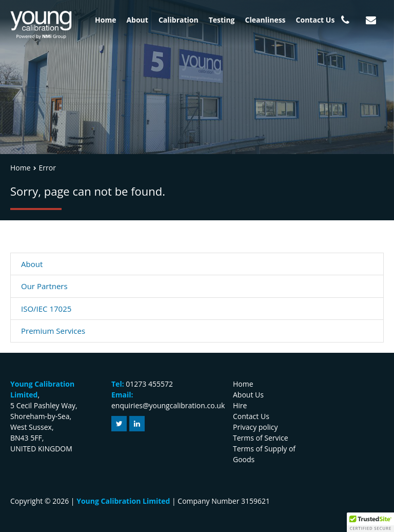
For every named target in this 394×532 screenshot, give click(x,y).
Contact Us (316, 20)
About (137, 20)
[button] (370, 522)
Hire (240, 405)
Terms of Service (261, 438)
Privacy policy (255, 427)
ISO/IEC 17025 (46, 309)
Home (105, 20)
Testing (222, 20)
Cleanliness (265, 20)
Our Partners (44, 286)
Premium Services (53, 331)
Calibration (179, 20)
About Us (248, 395)
